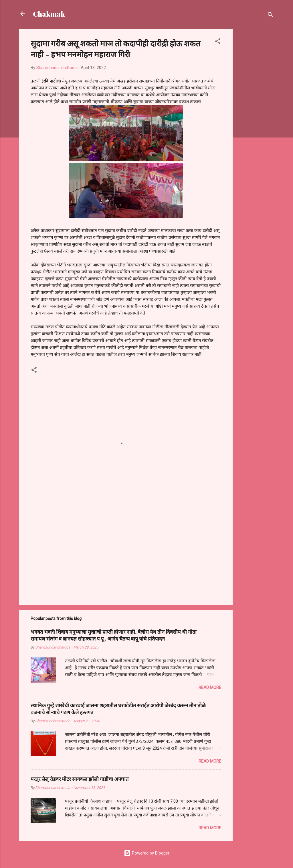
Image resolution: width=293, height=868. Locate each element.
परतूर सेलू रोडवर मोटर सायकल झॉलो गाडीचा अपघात (80, 779)
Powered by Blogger (147, 853)
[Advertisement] (256, 115)
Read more (210, 688)
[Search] (270, 16)
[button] (218, 42)
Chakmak (49, 14)
